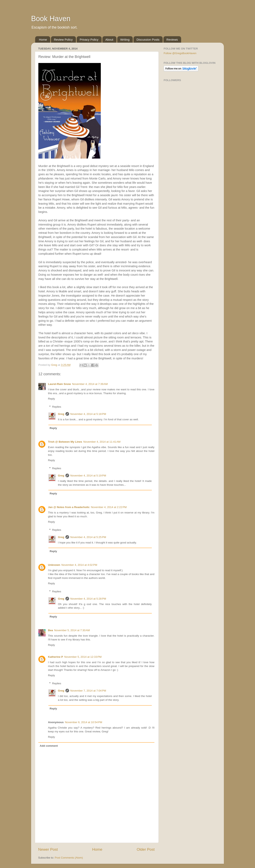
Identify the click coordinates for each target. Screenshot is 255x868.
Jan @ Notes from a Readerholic (69, 507)
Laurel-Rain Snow (59, 384)
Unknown (54, 565)
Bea (50, 630)
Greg (61, 414)
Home (43, 40)
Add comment (49, 746)
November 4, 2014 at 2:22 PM (109, 507)
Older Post (146, 849)
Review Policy (63, 40)
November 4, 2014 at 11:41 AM (102, 442)
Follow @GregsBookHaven (180, 53)
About (109, 40)
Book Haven (51, 19)
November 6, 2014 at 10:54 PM (84, 722)
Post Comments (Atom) (69, 858)
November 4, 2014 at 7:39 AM (90, 384)
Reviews (172, 40)
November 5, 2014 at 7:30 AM (72, 630)
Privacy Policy (89, 40)
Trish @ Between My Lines (65, 442)
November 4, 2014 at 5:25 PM (88, 537)
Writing (125, 40)
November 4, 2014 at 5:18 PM (88, 414)
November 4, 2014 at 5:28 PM (88, 599)
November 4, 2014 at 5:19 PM (88, 476)
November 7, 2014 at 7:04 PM (88, 691)
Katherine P (56, 657)
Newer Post (48, 849)
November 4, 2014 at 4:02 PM (79, 565)
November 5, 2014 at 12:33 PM (83, 657)
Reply (52, 399)
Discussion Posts (148, 40)
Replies (57, 407)
